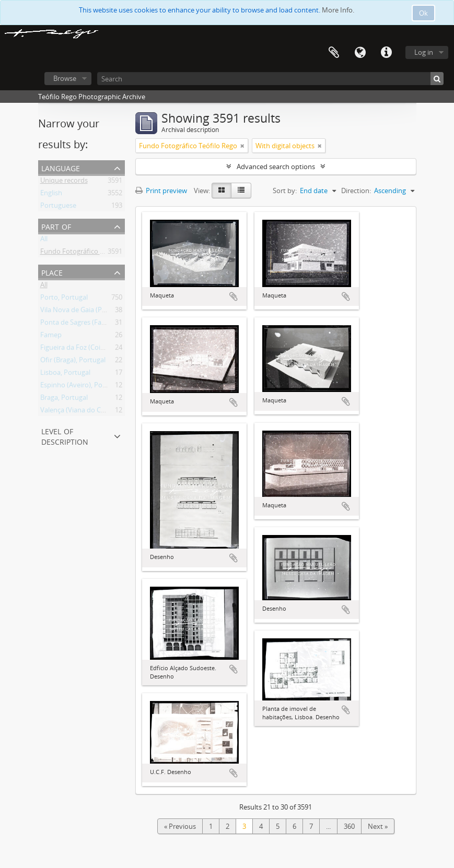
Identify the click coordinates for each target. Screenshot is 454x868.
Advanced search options (276, 167)
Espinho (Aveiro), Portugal (80, 387)
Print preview (161, 191)
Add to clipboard (234, 296)
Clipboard (334, 53)
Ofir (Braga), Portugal (73, 362)
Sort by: (285, 191)
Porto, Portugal (64, 299)
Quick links (386, 53)
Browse (65, 78)
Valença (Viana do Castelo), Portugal (96, 412)
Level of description (65, 436)
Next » (378, 826)
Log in (424, 52)
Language (360, 53)
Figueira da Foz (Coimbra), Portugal (95, 349)
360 (349, 826)
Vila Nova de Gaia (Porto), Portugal (94, 312)
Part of (56, 226)
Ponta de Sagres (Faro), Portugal (90, 324)
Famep (51, 337)
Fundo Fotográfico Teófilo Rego (89, 253)
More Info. (338, 10)
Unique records (64, 182)
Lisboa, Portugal (65, 374)
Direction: (356, 191)
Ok (423, 13)
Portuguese (58, 207)
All (44, 241)
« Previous (180, 826)
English (51, 195)
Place (52, 272)
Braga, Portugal (64, 399)
